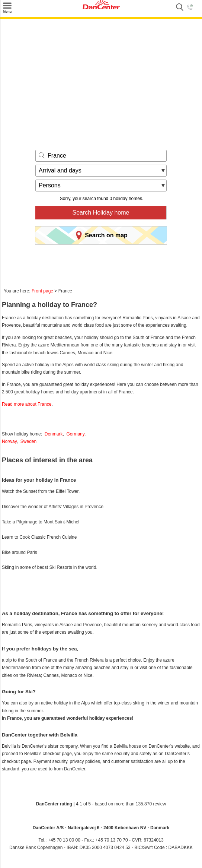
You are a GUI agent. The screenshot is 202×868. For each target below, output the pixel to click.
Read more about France (27, 404)
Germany (75, 434)
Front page (42, 291)
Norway (9, 441)
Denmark (54, 434)
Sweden (28, 441)
